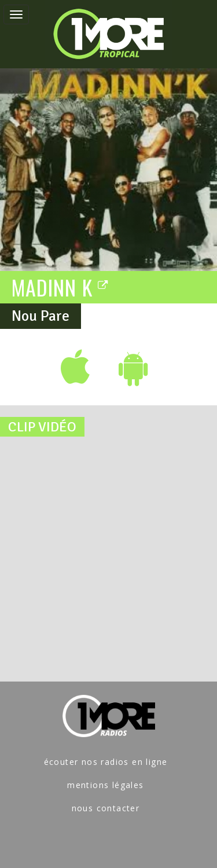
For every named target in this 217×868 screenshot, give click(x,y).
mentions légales (105, 785)
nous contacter (106, 808)
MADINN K (60, 287)
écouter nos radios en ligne (106, 762)
